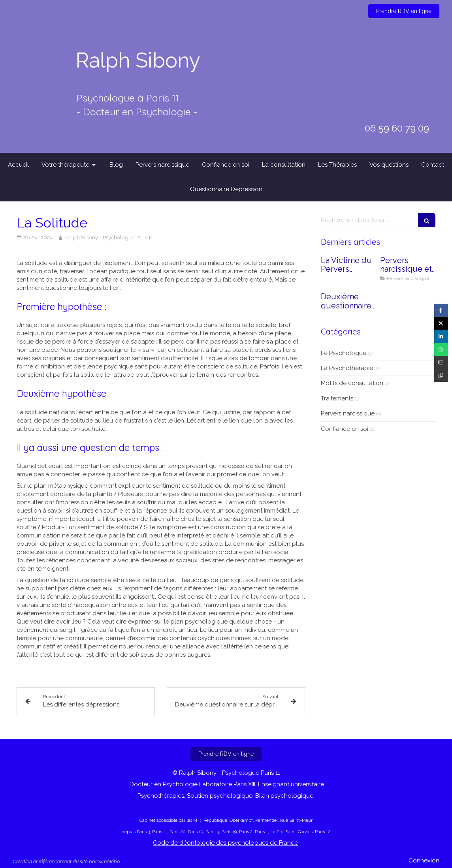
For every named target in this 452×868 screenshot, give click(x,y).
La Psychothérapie (347, 368)
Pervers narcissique (348, 413)
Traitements (337, 398)
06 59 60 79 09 (397, 128)
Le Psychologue (344, 353)
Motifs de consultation (352, 383)
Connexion (424, 860)
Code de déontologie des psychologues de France (225, 843)
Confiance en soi (345, 429)
